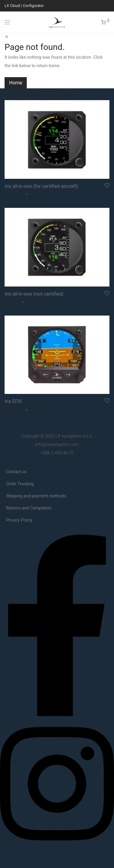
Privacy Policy (19, 520)
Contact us (16, 472)
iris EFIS (13, 401)
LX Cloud (12, 6)
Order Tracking (20, 484)
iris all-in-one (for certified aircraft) (41, 186)
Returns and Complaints (29, 508)
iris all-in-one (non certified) (34, 294)
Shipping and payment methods (36, 496)
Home (16, 83)
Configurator (33, 6)
